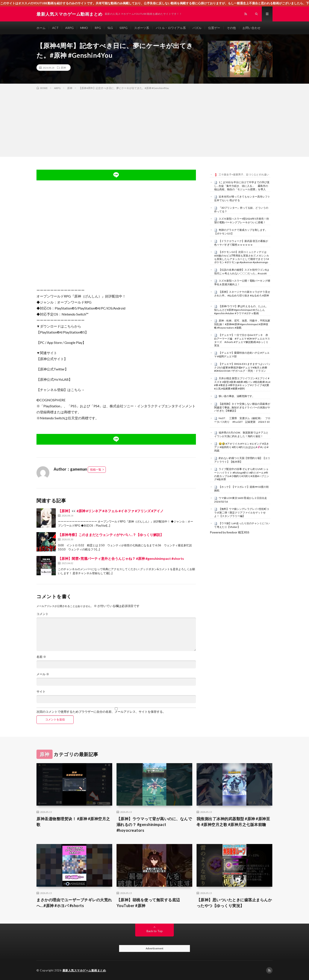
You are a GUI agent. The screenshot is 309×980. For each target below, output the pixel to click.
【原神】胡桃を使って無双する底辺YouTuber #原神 (148, 903)
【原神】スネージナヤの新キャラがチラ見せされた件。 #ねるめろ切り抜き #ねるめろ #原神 (242, 294)
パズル (197, 28)
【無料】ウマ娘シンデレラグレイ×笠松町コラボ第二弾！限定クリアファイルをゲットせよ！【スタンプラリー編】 (242, 512)
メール (43, 674)
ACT (55, 28)
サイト (41, 692)
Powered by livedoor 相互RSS (230, 532)
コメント (42, 614)
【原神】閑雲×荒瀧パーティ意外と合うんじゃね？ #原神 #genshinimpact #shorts (121, 558)
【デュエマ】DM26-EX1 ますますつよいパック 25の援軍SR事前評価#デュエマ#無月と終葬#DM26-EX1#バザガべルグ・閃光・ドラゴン (242, 367)
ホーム (41, 28)
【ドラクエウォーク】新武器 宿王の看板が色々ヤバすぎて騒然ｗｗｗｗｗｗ (241, 243)
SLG (110, 28)
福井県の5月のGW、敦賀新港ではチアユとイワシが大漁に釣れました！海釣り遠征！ (241, 434)
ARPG (69, 28)
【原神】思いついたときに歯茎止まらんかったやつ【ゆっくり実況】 (234, 903)
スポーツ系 (142, 28)
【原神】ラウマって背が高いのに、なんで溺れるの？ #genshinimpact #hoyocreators (154, 824)
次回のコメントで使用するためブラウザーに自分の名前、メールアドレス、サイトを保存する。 (101, 712)
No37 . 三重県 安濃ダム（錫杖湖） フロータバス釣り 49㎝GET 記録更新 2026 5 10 (242, 420)
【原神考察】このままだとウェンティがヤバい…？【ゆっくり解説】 (111, 535)
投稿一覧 (96, 470)
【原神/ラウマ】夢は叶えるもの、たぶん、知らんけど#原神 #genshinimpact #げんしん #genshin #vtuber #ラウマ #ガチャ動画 (241, 310)
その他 (231, 28)
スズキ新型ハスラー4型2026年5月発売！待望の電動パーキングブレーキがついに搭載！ (242, 220)
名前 (41, 657)
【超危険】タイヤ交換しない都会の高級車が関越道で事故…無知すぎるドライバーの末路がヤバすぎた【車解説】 (242, 407)
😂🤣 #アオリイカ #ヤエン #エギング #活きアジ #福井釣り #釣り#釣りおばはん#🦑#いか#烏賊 (242, 447)
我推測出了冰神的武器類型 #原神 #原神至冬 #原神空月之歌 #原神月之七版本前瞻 (233, 822)
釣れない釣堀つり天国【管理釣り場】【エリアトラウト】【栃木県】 (242, 460)
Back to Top (155, 931)
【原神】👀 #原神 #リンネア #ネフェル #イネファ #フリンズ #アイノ (111, 511)
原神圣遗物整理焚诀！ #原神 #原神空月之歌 (73, 822)
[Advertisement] (154, 122)
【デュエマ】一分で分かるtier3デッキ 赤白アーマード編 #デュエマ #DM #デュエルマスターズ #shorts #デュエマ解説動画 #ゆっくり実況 (242, 340)
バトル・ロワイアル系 (171, 28)
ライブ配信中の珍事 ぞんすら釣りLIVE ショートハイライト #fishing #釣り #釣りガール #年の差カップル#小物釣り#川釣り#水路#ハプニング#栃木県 (242, 474)
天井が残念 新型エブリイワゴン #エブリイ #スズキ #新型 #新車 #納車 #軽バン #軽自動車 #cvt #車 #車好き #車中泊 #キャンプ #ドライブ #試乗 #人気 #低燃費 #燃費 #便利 (242, 383)
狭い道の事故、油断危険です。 (237, 396)
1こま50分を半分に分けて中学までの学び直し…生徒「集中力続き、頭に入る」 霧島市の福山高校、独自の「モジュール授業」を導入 (242, 186)
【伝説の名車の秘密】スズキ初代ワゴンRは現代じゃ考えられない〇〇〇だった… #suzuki (242, 272)
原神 (63, 68)
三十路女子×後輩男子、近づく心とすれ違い (244, 174)
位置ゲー (214, 28)
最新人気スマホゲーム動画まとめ (84, 970)
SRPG (123, 28)
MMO (84, 28)
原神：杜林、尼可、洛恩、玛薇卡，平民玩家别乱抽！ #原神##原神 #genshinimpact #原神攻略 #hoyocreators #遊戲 (242, 324)
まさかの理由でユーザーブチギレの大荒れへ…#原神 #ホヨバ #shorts (74, 903)
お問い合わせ (251, 28)
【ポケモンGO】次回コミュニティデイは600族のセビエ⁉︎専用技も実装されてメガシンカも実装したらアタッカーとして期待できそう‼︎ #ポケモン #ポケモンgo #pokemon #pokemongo (242, 257)
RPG (98, 28)
